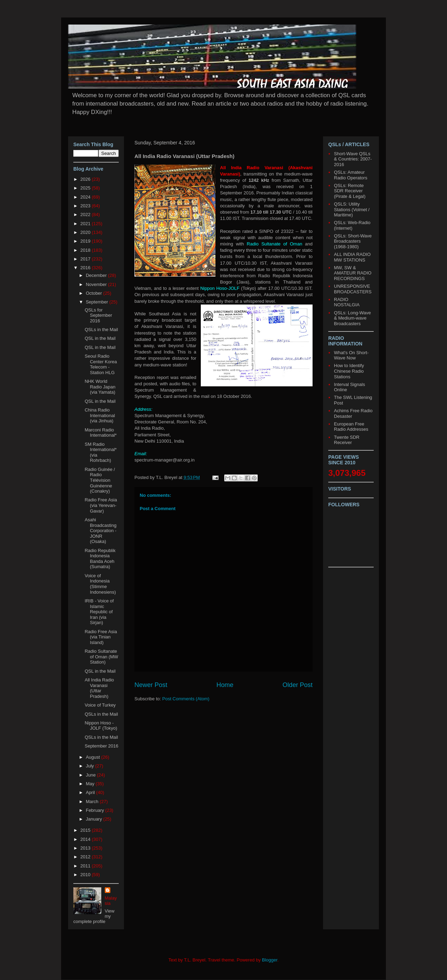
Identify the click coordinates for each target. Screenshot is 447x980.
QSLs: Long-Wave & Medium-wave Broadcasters (352, 318)
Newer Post (151, 685)
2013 (86, 848)
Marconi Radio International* (101, 433)
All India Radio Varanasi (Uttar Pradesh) (99, 688)
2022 (86, 214)
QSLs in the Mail (101, 330)
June (91, 775)
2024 (86, 197)
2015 (86, 830)
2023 (86, 206)
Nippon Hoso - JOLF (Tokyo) (101, 726)
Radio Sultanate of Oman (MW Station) (101, 657)
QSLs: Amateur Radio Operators (350, 175)
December (97, 275)
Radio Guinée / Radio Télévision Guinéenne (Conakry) (100, 480)
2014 (86, 839)
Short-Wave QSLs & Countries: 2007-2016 (353, 159)
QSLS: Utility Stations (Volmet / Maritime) (352, 209)
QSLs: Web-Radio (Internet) (352, 225)
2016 (86, 268)
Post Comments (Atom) (186, 699)
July (91, 766)
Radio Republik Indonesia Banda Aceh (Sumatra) (100, 559)
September (98, 302)
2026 (86, 179)
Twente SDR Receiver (347, 440)
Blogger (270, 960)
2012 (86, 857)
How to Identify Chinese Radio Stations (349, 371)
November (97, 284)
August (94, 757)
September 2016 (101, 746)
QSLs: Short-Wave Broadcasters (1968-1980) (353, 241)
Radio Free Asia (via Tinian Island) (101, 637)
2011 (86, 866)
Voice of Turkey (100, 705)
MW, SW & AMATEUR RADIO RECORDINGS (353, 273)
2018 (86, 250)
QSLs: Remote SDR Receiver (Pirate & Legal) (350, 191)
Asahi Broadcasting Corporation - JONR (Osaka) (100, 531)
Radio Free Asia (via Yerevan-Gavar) (101, 505)
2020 (86, 232)
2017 (86, 259)
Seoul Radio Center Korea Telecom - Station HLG (101, 364)
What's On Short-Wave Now (351, 355)
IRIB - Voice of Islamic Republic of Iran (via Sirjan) (99, 612)
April (91, 792)
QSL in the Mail (100, 338)
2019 (86, 241)
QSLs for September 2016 (98, 315)
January (95, 819)
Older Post (298, 685)
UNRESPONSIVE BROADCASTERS (353, 289)
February (96, 810)
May (91, 784)
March (93, 802)
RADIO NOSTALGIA (347, 302)
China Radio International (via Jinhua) (100, 415)
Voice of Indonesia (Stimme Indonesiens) (100, 584)
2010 (86, 875)
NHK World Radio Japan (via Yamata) (100, 387)
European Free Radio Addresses (351, 427)
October (95, 293)
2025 (86, 188)
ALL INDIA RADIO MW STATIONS (352, 257)
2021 (86, 224)
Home (225, 685)
